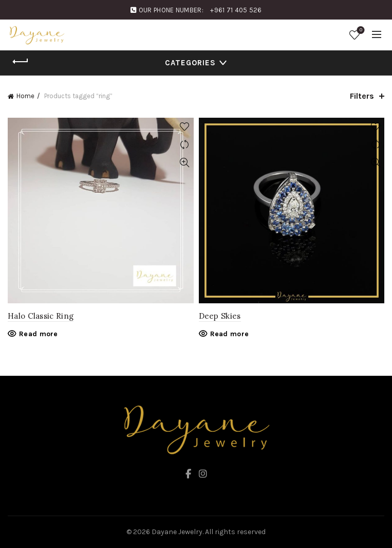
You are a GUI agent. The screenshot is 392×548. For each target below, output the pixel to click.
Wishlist (360, 31)
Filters (362, 96)
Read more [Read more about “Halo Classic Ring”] (39, 334)
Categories (190, 63)
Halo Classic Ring (41, 316)
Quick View (185, 163)
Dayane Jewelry (177, 532)
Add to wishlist (185, 127)
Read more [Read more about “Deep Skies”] (230, 334)
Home (25, 96)
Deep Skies (220, 316)
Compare (185, 145)
